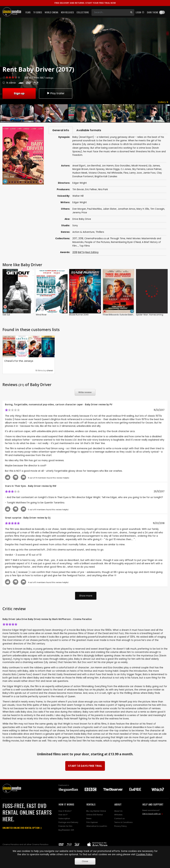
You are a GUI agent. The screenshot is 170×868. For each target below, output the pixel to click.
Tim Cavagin (157, 209)
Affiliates (118, 815)
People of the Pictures (97, 243)
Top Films (85, 246)
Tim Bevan (78, 190)
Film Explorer (92, 823)
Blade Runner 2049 (79, 315)
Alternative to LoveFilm (97, 827)
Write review (85, 393)
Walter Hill (78, 196)
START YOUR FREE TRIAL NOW (85, 3)
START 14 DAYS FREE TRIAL (85, 766)
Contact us (119, 819)
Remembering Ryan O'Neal (126, 243)
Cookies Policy (144, 854)
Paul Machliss (94, 209)
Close (85, 861)
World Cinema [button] (51, 12)
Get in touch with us (151, 814)
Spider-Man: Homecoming (150, 315)
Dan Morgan (79, 209)
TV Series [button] (38, 12)
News (89, 819)
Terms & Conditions (123, 823)
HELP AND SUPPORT (153, 805)
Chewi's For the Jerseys (19, 362)
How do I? (63, 815)
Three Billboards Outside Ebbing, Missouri (123, 315)
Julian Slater (110, 209)
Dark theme (153, 12)
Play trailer (56, 93)
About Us (118, 811)
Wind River (41, 315)
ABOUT (118, 805)
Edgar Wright (80, 203)
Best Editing (92, 253)
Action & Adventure (83, 233)
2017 (75, 239)
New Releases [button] (67, 12)
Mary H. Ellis (143, 209)
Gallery (163, 102)
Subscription (64, 819)
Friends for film (65, 827)
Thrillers (100, 233)
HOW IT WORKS (66, 805)
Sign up (19, 93)
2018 (81, 239)
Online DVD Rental (95, 815)
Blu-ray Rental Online (96, 811)
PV (111, 405)
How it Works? (65, 811)
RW (54, 487)
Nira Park (103, 190)
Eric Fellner (91, 190)
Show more (86, 596)
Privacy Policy (120, 827)
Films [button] (28, 12)
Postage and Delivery (68, 823)
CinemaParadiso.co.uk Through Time (105, 239)
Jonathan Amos (127, 209)
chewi (50, 371)
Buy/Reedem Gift (66, 830)
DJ (49, 518)
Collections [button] (83, 12)
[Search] (110, 12)
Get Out (6, 315)
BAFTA (81, 253)
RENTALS (91, 805)
